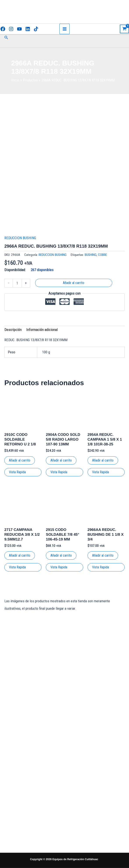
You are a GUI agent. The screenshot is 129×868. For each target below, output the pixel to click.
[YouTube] (19, 29)
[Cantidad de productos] (17, 283)
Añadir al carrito (74, 283)
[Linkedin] (28, 29)
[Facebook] (3, 29)
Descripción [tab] (13, 330)
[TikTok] (36, 29)
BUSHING (91, 255)
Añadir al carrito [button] (20, 460)
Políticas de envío (83, 786)
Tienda (83, 794)
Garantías (83, 828)
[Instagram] (11, 29)
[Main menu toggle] (65, 29)
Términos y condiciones (83, 804)
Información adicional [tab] (42, 330)
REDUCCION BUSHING (20, 238)
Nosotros (83, 837)
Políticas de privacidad (83, 771)
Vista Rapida (17, 472)
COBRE (102, 255)
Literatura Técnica (83, 818)
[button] (6, 38)
